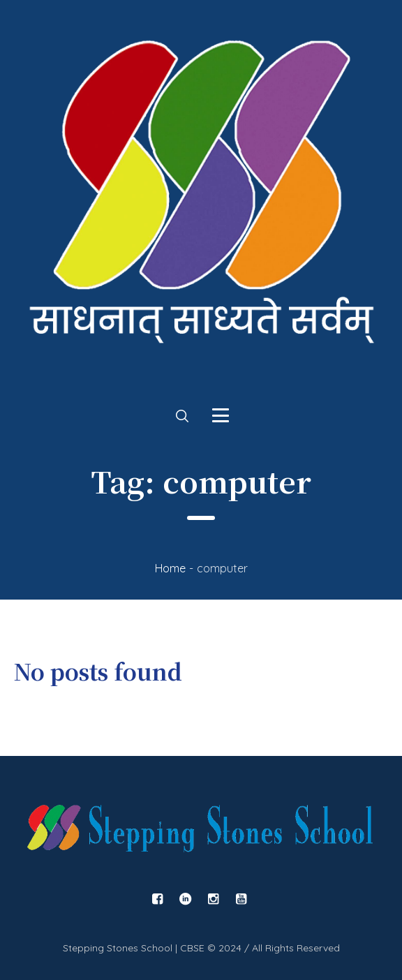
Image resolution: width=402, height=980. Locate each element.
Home (170, 568)
